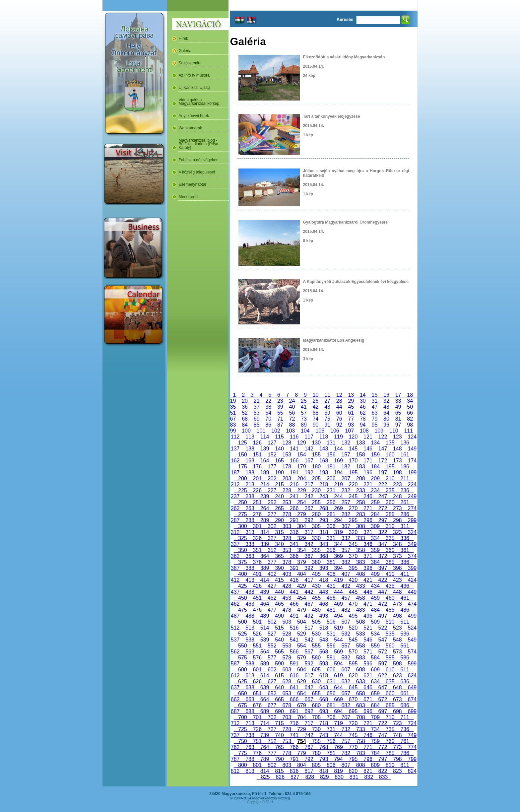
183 (360, 467)
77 (351, 419)
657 (346, 693)
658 (360, 693)
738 (250, 735)
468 (324, 604)
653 (287, 693)
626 (257, 681)
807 (346, 765)
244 (338, 496)
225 (242, 490)
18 (410, 395)
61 (351, 413)
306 (331, 526)
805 (316, 765)
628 (287, 681)
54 (268, 413)
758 (360, 741)
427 (272, 586)
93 (351, 425)
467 (309, 604)
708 (360, 717)
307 (346, 526)
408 (360, 574)
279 (301, 514)
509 (375, 622)
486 (405, 610)
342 (309, 544)
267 (309, 508)
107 (350, 431)
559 (375, 646)
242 (309, 496)
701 (257, 717)
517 (309, 628)
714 (265, 723)
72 (292, 419)
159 (375, 455)
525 (242, 634)
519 (338, 628)
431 (331, 586)
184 (375, 467)
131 (331, 443)
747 (383, 735)
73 (304, 419)
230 (316, 490)
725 (242, 729)
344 (338, 544)
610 (390, 670)
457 (346, 598)
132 (346, 443)
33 (398, 401)
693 (324, 711)
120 (353, 437)
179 (301, 467)
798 (397, 759)
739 (265, 735)
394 (338, 568)
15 (375, 395)
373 (397, 556)
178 (287, 467)
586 (405, 658)
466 (294, 604)
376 (257, 562)
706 (331, 717)
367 (309, 556)
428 (287, 586)
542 (309, 640)
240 (279, 496)
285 (390, 514)
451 (257, 598)
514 (265, 628)
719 (338, 723)
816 (294, 771)
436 (405, 586)
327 (272, 538)
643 (324, 687)
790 (279, 759)
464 (265, 604)
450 (242, 598)
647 (383, 687)
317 (309, 532)
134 (375, 443)
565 (279, 652)
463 (250, 604)
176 (257, 467)
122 (383, 437)
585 (390, 658)
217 (309, 484)
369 (338, 556)
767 (309, 747)
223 (397, 484)
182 (346, 467)
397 (383, 568)
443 (324, 592)
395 (353, 568)
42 (316, 407)
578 (287, 658)
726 (257, 729)
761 (405, 741)
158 (360, 455)
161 (405, 455)
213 (250, 484)
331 (331, 538)
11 (327, 395)
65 (398, 413)
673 (397, 699)
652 (272, 693)
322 (383, 532)
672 (383, 699)
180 (316, 467)
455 (316, 598)
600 (242, 670)
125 (242, 443)
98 (410, 425)
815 (279, 771)
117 (309, 437)
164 (265, 461)
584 (375, 658)
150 (242, 455)
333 (360, 538)
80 (386, 419)
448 (397, 592)
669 (338, 699)
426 (257, 586)
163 (250, 461)
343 (324, 544)
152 (272, 455)
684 (375, 705)
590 (279, 664)
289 (265, 520)
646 (368, 687)
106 (335, 431)
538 (250, 640)
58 (316, 413)
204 (301, 478)
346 (368, 544)
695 (353, 711)
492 (309, 616)
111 (409, 431)
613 (250, 676)
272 (383, 508)
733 (360, 729)
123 (397, 437)
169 (338, 461)
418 (324, 580)
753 (287, 741)
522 (383, 628)
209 (375, 478)
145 (353, 449)
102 (276, 431)
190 (279, 473)
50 (410, 407)
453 (287, 598)
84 (245, 425)
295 (353, 520)
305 (316, 526)
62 (363, 413)
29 (351, 401)
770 (353, 747)
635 (390, 681)
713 (250, 723)
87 (280, 425)
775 (242, 753)
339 (265, 544)
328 (287, 538)
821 (368, 771)
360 (390, 550)
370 (353, 556)
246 (368, 496)
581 (331, 658)
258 (360, 502)
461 (405, 598)
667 (309, 699)
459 (375, 598)
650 (242, 693)
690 (279, 711)
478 (287, 610)
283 (360, 514)
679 (301, 705)
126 (257, 443)
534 (375, 634)
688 (250, 711)
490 (279, 616)
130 (316, 443)
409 (375, 574)
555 (316, 646)
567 (309, 652)
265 (279, 508)
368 (324, 556)
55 (280, 413)
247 (383, 496)
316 (294, 532)
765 (279, 747)
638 (250, 687)
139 (265, 449)
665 (279, 699)
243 (324, 496)
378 (287, 562)
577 (272, 658)
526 (257, 634)
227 (272, 490)
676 (257, 705)
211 (405, 478)
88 (292, 425)
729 (301, 729)
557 (346, 646)
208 (360, 478)
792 (309, 759)
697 (383, 711)
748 (397, 735)
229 (301, 490)
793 (324, 759)
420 (353, 580)
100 (246, 431)
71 (280, 419)
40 (292, 407)
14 (363, 395)
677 (272, 705)
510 (390, 622)
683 (360, 705)
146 (368, 449)
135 (390, 443)
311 (405, 526)
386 (405, 562)
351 (257, 550)
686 (405, 705)
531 (331, 634)
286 (405, 514)
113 (250, 437)
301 (257, 526)
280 (316, 514)
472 (383, 604)
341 (294, 544)
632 (346, 681)
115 (279, 437)
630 (316, 681)
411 (405, 574)
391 (294, 568)
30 (363, 401)
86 (268, 425)
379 (301, 562)
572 (383, 652)
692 (309, 711)
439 (265, 592)
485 (390, 610)
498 (397, 616)
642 (309, 687)
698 (397, 711)
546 (368, 640)
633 (360, 681)
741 (294, 735)
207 (346, 478)
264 (265, 508)
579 (301, 658)
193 (324, 473)
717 (309, 723)
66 (410, 413)
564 (265, 652)
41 (304, 407)
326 (257, 538)
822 (383, 771)
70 (268, 419)
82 (410, 419)
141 (294, 449)
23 (280, 401)
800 (242, 765)
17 (398, 395)
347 (383, 544)
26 (316, 401)
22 (268, 401)
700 (242, 717)
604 (301, 670)
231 (331, 490)
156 (331, 455)
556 (331, 646)
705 (316, 717)
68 (245, 419)
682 (346, 705)
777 (272, 753)
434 (375, 586)
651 (257, 693)
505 (316, 622)
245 (353, 496)
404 (301, 574)
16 (386, 395)
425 (242, 586)
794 (338, 759)
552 (272, 646)
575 (242, 658)
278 (287, 514)
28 (339, 401)
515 (279, 628)
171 (368, 461)
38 (268, 407)
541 (294, 640)
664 (265, 699)
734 (375, 729)
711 (405, 717)
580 (316, 658)
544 (338, 640)
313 (250, 532)
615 (279, 676)
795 (353, 759)
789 (265, 759)
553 (287, 646)
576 (257, 658)
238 (250, 496)
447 (383, 592)
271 (368, 508)
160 (390, 455)
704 (301, 717)
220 (353, 484)
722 (383, 723)
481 (331, 610)
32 (386, 401)
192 (309, 473)
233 (360, 490)
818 (324, 771)
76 (339, 419)
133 (360, 443)
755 (316, 741)
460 (390, 598)
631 (331, 681)
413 (250, 580)
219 (338, 484)
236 (405, 490)
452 (272, 598)
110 (394, 431)
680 (316, 705)
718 (324, 723)
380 (316, 562)
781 (331, 753)
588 (250, 664)
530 (316, 634)
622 (383, 676)
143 (324, 449)
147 (383, 449)
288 (250, 520)
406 (331, 574)
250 (242, 502)
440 (279, 592)
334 (375, 538)
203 (287, 478)
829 (324, 777)
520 (353, 628)
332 (346, 538)
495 (353, 616)
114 (265, 437)
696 (368, 711)
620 (353, 676)
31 (375, 401)
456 (331, 598)
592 (309, 664)
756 (331, 741)
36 (245, 407)
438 (250, 592)
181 (331, 467)
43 (327, 407)
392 (309, 568)
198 (397, 473)
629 (301, 681)
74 (316, 419)
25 (304, 401)
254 (301, 502)
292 (309, 520)
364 (265, 556)
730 (316, 729)
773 (397, 747)
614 (265, 676)
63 (375, 413)
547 (383, 640)
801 (257, 765)
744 (338, 735)
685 (390, 705)
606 (331, 670)
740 (279, 735)
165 (279, 461)
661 (405, 693)
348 (397, 544)
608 (360, 670)
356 (331, 550)
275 (242, 514)
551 (257, 646)
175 (242, 467)
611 (405, 670)
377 (272, 562)
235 (390, 490)
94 (363, 425)
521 (368, 628)
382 (346, 562)
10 (316, 395)
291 (294, 520)
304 (301, 526)
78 (363, 419)
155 (316, 455)
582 (346, 658)
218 (324, 484)
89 (304, 425)
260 (390, 502)
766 (294, 747)
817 (309, 771)
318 (324, 532)
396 (368, 568)
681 (331, 705)
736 (405, 729)
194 (338, 473)
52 (245, 413)
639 (265, 687)
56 (292, 413)
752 (272, 741)
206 (331, 478)
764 (265, 747)
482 (346, 610)
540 (279, 640)
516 (294, 628)
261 (405, 502)
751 (257, 741)
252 (272, 502)
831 (354, 777)
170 (353, 461)
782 (346, 753)
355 (316, 550)
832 (368, 777)
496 (368, 616)
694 (338, 711)
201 (257, 478)
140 (279, 449)
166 (294, 461)
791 (294, 759)
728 (287, 729)
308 (360, 526)
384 (375, 562)
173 (397, 461)
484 (375, 610)
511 (405, 622)
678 (287, 705)
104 (305, 431)
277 (272, 514)
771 (368, 747)
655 (316, 693)
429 (301, 586)
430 (316, 586)
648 (397, 687)
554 (301, 646)
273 (397, 508)
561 (405, 646)
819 (338, 771)
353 (287, 550)
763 (250, 747)
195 (353, 473)
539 (265, 640)
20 (245, 401)
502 (272, 622)
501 (257, 622)
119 (338, 437)
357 (346, 550)
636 (405, 681)
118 (324, 437)
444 (338, 592)
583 (360, 658)
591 (294, 664)
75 (327, 419)
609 (375, 670)
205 (316, 478)
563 (250, 652)
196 (368, 473)
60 (339, 413)
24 (292, 401)
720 (353, 723)
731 (331, 729)
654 (301, 693)
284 (375, 514)
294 (338, 520)
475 (242, 610)
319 (338, 532)
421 (368, 580)
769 (338, 747)
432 (346, 586)
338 (250, 544)
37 (257, 407)
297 (383, 520)
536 (405, 634)
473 (397, 604)
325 (242, 538)
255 (316, 502)
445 (353, 592)
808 (360, 765)
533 (360, 634)
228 (287, 490)
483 (360, 610)
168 (324, 461)
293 (324, 520)
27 (327, 401)
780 (316, 753)
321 (368, 532)
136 (405, 443)
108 (364, 431)
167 (309, 461)
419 (338, 580)
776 (257, 753)
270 (353, 508)
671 (368, 699)
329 (301, 538)
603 (287, 670)
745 (353, 735)
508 (360, 622)
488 (250, 616)
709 (375, 717)
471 (368, 604)
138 (250, 449)
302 (272, 526)
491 (294, 616)
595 (353, 664)
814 (265, 771)
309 (375, 526)
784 (375, 753)
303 (287, 526)
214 (265, 484)
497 (383, 616)
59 (327, 413)
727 (272, 729)
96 (386, 425)
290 (279, 520)
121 (368, 437)
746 (368, 735)
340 (279, 544)
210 (390, 478)
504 (301, 622)
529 (301, 634)
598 (397, 664)
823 (397, 771)
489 (265, 616)
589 (265, 664)
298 (397, 520)
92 (339, 425)
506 (331, 622)
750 (242, 741)
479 (301, 610)
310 (390, 526)
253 (287, 502)
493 (324, 616)
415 (279, 580)
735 (390, 729)
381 (331, 562)
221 (368, 484)
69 (257, 419)
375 (242, 562)
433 (360, 586)
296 (368, 520)
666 (294, 699)
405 (316, 574)
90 (316, 425)
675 (242, 705)
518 (324, 628)
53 (257, 413)
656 (331, 693)
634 (375, 681)
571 (368, 652)
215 (279, 484)
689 (265, 711)
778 (287, 753)
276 (257, 514)
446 (368, 592)
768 (324, 747)
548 (397, 640)
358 (360, 550)
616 (294, 676)
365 (279, 556)
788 (250, 759)
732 (346, 729)
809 (375, 765)
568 (324, 652)
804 (301, 765)
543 (324, 640)
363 (250, 556)
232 (346, 490)
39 (280, 407)
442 (309, 592)
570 (353, 652)
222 (383, 484)
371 (368, 556)
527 (272, 634)
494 (338, 616)
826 (280, 777)
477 (272, 610)
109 (379, 431)
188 (250, 473)
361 (405, 550)
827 (295, 777)
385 (390, 562)
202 (272, 478)
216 (294, 484)
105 (320, 431)
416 (294, 580)
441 (294, 592)
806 (331, 765)
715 (279, 723)
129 (301, 443)
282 (346, 514)
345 (353, 544)
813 (250, 771)
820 (353, 771)
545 (353, 640)
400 (242, 574)
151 (257, 455)
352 (272, 550)
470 (353, 604)
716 (294, 723)
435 (390, 586)
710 (390, 717)
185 (390, 467)
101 (261, 431)
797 (383, 759)
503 (287, 622)
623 (397, 676)
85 (257, 425)
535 (390, 634)
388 (250, 568)
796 (368, 759)
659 (375, 693)
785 (390, 753)
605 (316, 670)
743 (324, 735)
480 (316, 610)
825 (265, 777)
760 (390, 741)
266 (294, 508)
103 (291, 431)
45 (351, 407)
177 (272, 467)
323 (397, 532)
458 (360, 598)
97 (398, 425)
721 (368, 723)
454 (301, 598)
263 (250, 508)
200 (242, 478)
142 (309, 449)
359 (375, 550)
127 (272, 443)
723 (397, 723)
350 (242, 550)
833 (383, 777)
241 (294, 496)
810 (390, 765)
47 (375, 407)
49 (398, 407)
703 (287, 717)
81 (398, 419)
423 (397, 580)
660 (390, 693)
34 (410, 401)
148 (397, 449)
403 (287, 574)
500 (242, 622)
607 (346, 670)
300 (242, 526)
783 (360, 753)
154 (301, 455)
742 (309, 735)
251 (257, 502)
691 (294, 711)
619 (338, 676)
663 (250, 699)
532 (346, 634)
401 (257, 574)
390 (279, 568)
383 (360, 562)
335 (390, 538)
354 (301, 550)
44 (339, 407)
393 (324, 568)
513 (250, 628)
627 (272, 681)
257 (346, 502)
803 (287, 765)
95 (375, 425)
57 (304, 413)
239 (265, 496)
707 (346, 717)
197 (383, 473)
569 (338, 652)
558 (360, 646)
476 (257, 610)
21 (257, 401)
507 (346, 622)
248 (397, 496)
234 (375, 490)
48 (386, 407)
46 (363, 407)
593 (324, 664)
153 (287, 455)
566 (294, 652)
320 (353, 532)
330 (316, 538)
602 (272, 670)
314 (265, 532)
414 (265, 580)
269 (338, 508)
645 (353, 687)
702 (272, 717)
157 (346, 455)
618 (324, 676)
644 (338, 687)
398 (397, 568)
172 (383, 461)
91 (327, 425)
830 (339, 777)
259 (375, 502)
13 (351, 395)
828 (310, 777)
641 (294, 687)
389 (265, 568)
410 (390, 574)
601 (257, 670)
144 (338, 449)
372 (383, 556)
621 (368, 676)
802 (272, 765)
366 (294, 556)
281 (331, 514)
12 (339, 395)
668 (324, 699)
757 (346, 741)
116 (294, 437)
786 (405, 753)
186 (405, 467)
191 (294, 473)
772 (383, 747)
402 (272, 574)
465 (279, 604)
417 (309, 580)
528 (287, 634)
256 (331, 502)
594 (338, 664)
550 (242, 646)
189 (265, 473)
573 (397, 652)
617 (309, 676)
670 (353, 699)
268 (324, 508)
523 (397, 628)
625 (242, 681)
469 (338, 604)
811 (405, 765)
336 (405, 538)
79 (375, 419)
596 (368, 664)
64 (386, 413)
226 (257, 490)
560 (390, 646)
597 (383, 664)
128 (287, 443)
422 (383, 580)
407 (346, 574)
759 (375, 741)
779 (301, 753)
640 (279, 687)
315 (279, 532)
